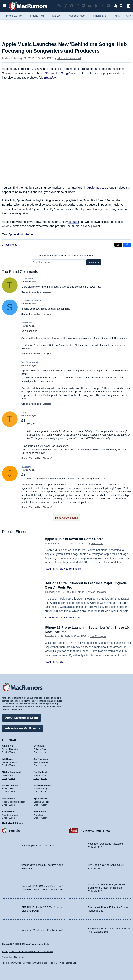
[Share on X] (118, 245)
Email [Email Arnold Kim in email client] (5, 752)
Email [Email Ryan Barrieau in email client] (36, 805)
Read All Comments (66, 518)
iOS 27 (56, 16)
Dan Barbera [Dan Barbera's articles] (8, 798)
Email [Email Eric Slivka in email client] (36, 752)
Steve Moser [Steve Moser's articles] (8, 812)
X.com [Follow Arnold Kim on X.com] (12, 752)
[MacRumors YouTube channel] (90, 6)
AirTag (118, 16)
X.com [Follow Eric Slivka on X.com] (44, 752)
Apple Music (95, 188)
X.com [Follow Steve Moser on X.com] (12, 818)
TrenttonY (27, 279)
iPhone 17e (100, 16)
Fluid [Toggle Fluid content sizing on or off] (45, 963)
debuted (74, 222)
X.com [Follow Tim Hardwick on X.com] (44, 779)
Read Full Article (54, 569)
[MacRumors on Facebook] (72, 6)
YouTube (15, 830)
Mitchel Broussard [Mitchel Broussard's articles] (11, 772)
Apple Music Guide (20, 234)
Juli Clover (97, 543)
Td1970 (26, 412)
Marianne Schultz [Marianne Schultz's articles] (42, 785)
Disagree (47, 292)
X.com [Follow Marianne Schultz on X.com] (44, 792)
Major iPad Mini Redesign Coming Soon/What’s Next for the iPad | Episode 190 (107, 888)
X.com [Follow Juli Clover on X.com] (12, 765)
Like (39, 292)
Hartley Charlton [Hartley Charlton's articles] (10, 785)
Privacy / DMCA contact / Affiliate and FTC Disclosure (27, 951)
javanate (26, 467)
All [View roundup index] (129, 16)
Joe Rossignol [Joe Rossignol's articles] (41, 759)
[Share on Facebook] (127, 245)
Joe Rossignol (99, 592)
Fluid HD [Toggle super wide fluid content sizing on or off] (53, 963)
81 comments (73, 617)
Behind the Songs (58, 73)
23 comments (73, 569)
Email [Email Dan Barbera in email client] (5, 805)
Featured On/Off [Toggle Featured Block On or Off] (11, 963)
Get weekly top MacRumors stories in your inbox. (66, 256)
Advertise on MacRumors (23, 728)
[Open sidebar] (129, 6)
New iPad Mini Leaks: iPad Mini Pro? (42, 930)
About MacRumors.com (21, 718)
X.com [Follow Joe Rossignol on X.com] (44, 765)
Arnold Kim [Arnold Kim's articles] (8, 746)
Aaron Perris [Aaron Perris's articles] (40, 812)
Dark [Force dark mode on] (75, 963)
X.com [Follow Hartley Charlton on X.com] (12, 792)
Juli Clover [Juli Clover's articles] (7, 759)
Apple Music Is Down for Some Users (74, 539)
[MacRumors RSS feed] (102, 6)
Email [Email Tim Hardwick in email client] (36, 779)
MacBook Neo (77, 16)
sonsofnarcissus (31, 301)
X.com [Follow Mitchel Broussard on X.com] (12, 779)
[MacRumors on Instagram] (65, 6)
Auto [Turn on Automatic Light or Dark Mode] (62, 963)
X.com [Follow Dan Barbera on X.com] (12, 805)
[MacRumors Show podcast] (59, 6)
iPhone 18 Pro (14, 16)
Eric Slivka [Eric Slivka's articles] (39, 746)
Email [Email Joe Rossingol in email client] (36, 765)
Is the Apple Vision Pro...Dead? (39, 845)
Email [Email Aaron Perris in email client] (36, 818)
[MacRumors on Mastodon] (83, 6)
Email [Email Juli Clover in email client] (5, 765)
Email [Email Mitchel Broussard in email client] (5, 779)
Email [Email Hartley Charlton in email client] (5, 792)
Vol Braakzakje (30, 362)
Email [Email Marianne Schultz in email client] (36, 792)
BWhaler (27, 323)
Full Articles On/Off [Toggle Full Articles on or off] (31, 963)
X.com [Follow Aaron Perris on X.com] (44, 818)
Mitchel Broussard (69, 58)
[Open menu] (4, 6)
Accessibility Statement (13, 957)
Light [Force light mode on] (68, 963)
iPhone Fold (37, 16)
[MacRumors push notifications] (96, 6)
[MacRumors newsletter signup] (108, 6)
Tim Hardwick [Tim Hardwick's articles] (41, 772)
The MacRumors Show (95, 830)
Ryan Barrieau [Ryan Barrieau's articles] (41, 798)
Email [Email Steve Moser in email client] (5, 818)
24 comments (10, 245)
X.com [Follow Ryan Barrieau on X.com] (44, 805)
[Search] (123, 6)
